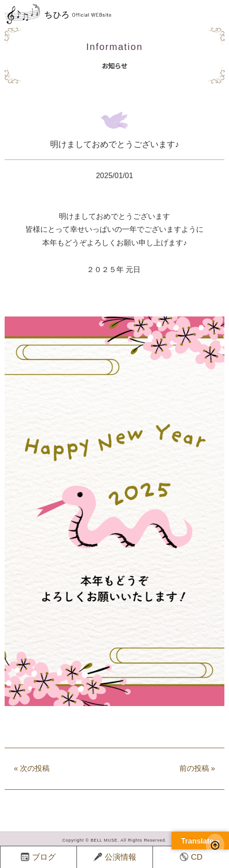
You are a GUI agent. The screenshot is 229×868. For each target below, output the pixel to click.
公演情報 (115, 857)
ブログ (38, 857)
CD (191, 857)
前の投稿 (197, 768)
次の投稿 (32, 768)
